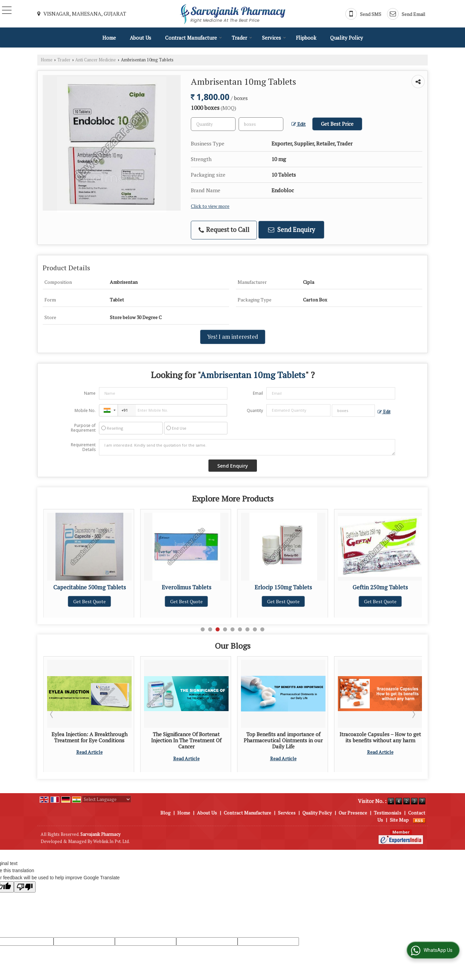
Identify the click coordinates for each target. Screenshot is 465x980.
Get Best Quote (89, 608)
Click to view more (210, 206)
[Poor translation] (25, 887)
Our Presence (353, 813)
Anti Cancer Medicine (96, 60)
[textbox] (261, 124)
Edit (299, 124)
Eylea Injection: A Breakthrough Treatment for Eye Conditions (186, 737)
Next (413, 714)
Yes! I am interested (233, 337)
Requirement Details (83, 447)
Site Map (399, 820)
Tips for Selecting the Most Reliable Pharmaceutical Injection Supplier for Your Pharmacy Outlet (89, 743)
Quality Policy (347, 38)
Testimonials (388, 813)
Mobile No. (85, 410)
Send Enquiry (291, 230)
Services (274, 38)
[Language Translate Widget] (107, 799)
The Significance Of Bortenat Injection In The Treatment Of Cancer (283, 740)
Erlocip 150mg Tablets (380, 587)
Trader (242, 38)
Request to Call (224, 230)
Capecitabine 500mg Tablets (186, 587)
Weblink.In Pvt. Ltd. (112, 841)
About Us (140, 38)
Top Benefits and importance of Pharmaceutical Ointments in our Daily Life (380, 740)
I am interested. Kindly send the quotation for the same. (247, 447)
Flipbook (306, 38)
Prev (52, 714)
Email (258, 393)
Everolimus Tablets (283, 587)
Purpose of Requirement (83, 428)
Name (90, 393)
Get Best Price (337, 124)
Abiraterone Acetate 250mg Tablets (89, 591)
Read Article (89, 765)
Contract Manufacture (194, 38)
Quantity (255, 410)
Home (109, 38)
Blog (165, 813)
